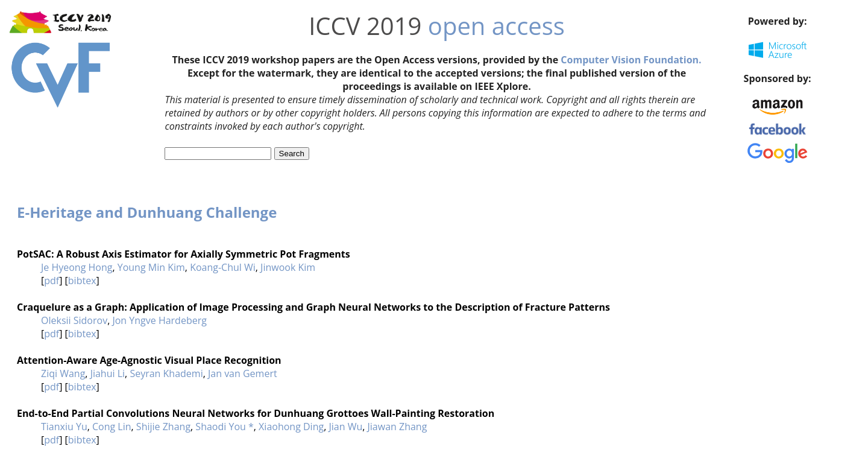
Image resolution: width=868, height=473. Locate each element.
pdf (52, 281)
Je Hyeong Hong (77, 267)
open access (496, 26)
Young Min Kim (151, 267)
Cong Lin (112, 427)
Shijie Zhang (163, 427)
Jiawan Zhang (398, 427)
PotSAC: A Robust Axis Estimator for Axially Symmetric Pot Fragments (184, 254)
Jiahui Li (108, 373)
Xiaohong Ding (291, 427)
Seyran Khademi (166, 373)
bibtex (82, 281)
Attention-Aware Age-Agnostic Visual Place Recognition (149, 360)
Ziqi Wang (63, 373)
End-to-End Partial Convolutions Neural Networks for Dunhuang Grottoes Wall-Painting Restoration (256, 413)
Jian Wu (345, 427)
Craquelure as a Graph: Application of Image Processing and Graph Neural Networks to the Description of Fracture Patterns (313, 307)
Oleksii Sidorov (74, 320)
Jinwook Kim (288, 267)
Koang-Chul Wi (223, 267)
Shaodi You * (224, 427)
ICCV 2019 (365, 26)
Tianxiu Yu (64, 427)
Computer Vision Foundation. (631, 60)
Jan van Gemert (243, 373)
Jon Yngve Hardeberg (159, 320)
